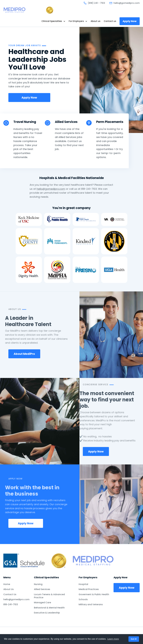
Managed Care (42, 603)
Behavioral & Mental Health (49, 608)
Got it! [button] (134, 639)
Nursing (38, 584)
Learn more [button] (113, 639)
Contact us (110, 21)
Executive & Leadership (47, 613)
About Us (9, 589)
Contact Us (10, 594)
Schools (83, 599)
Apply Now (130, 21)
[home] (29, 10)
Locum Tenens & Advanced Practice (49, 596)
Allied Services (42, 589)
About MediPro (24, 354)
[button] (53, 21)
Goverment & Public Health (94, 594)
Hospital (83, 584)
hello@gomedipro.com (51, 189)
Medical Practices (89, 589)
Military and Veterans (91, 605)
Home (7, 584)
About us (96, 21)
